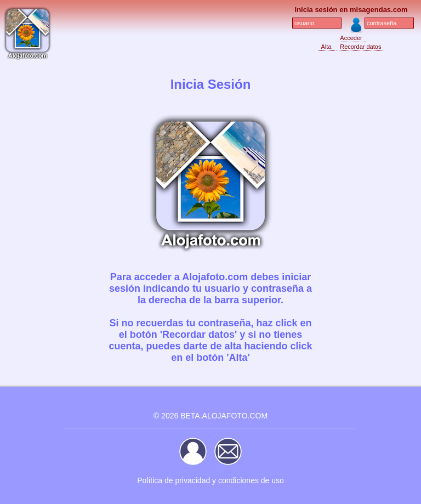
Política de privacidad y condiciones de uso (210, 480)
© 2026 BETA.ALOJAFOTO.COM (210, 416)
